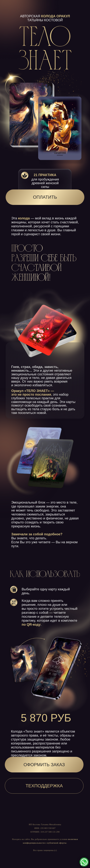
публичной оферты (57, 843)
